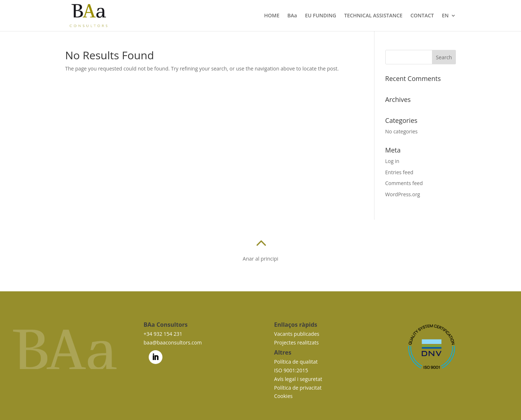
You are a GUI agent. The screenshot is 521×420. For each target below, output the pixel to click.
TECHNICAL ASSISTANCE (373, 16)
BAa (292, 16)
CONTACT (422, 16)
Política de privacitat (298, 388)
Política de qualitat (296, 362)
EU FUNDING (321, 16)
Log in (392, 161)
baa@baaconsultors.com (173, 342)
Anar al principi (260, 259)
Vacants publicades (297, 334)
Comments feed (404, 183)
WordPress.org (403, 194)
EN (445, 16)
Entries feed (399, 172)
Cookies (283, 396)
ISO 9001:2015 (291, 370)
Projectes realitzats (296, 342)
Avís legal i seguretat (298, 379)
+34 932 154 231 (163, 334)
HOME (272, 16)
